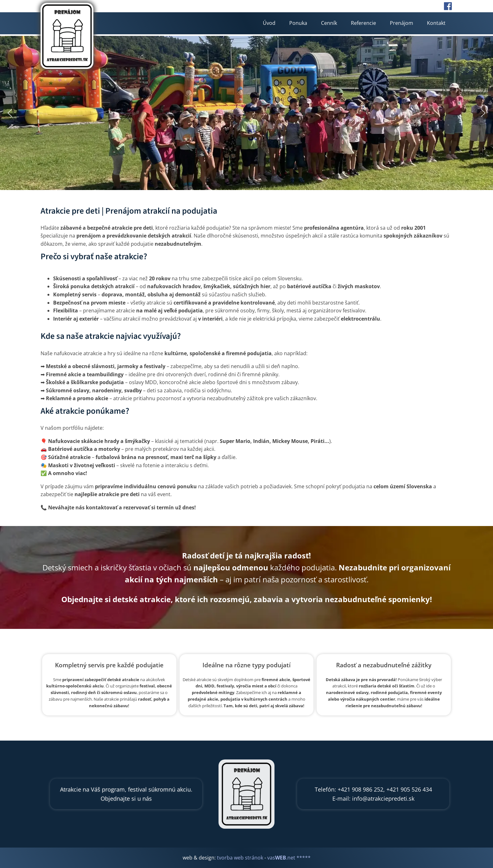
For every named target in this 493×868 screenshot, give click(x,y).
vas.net (281, 858)
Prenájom (402, 23)
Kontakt (436, 23)
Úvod (269, 23)
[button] (10, 113)
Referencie (363, 23)
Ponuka (298, 23)
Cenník (329, 23)
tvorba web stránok (240, 858)
